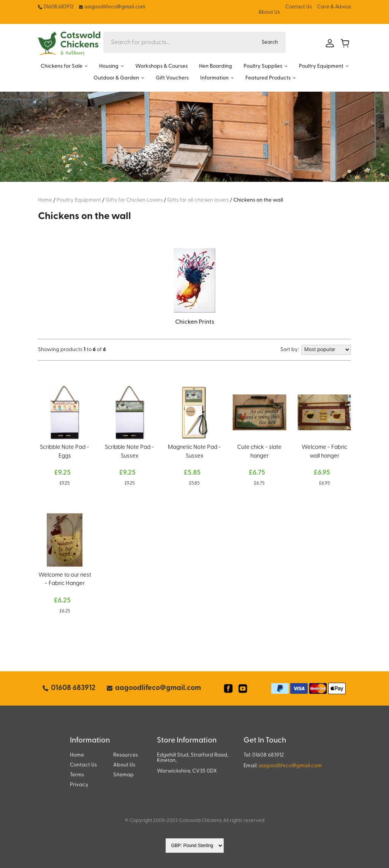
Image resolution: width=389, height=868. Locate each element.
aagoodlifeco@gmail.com (290, 766)
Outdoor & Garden (116, 78)
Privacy (79, 785)
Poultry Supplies (263, 66)
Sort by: (290, 350)
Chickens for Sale (62, 66)
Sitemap (123, 775)
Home (77, 755)
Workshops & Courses (161, 66)
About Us (269, 12)
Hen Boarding (216, 66)
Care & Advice (334, 7)
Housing (109, 66)
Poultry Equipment (321, 66)
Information (214, 78)
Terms (77, 775)
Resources (126, 755)
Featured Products (268, 78)
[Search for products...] (179, 42)
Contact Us (299, 7)
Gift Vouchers (172, 78)
